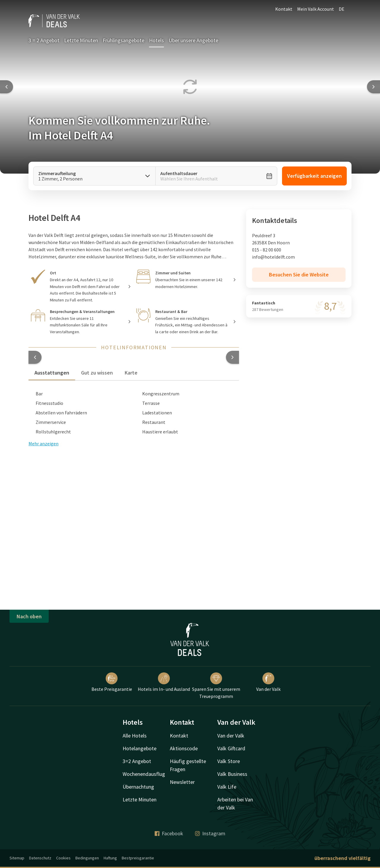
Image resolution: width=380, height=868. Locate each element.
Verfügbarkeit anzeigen (314, 176)
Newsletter (182, 782)
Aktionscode (184, 748)
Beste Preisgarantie (112, 682)
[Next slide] (373, 87)
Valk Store (229, 761)
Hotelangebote (140, 748)
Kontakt (284, 9)
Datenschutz (40, 858)
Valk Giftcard (231, 748)
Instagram (210, 833)
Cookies (63, 858)
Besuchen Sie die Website (299, 275)
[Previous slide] (7, 87)
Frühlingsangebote (123, 40)
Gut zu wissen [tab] (97, 373)
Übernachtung (138, 787)
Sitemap (17, 858)
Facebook (169, 833)
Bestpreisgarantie (138, 858)
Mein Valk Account (316, 9)
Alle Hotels (135, 736)
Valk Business (232, 774)
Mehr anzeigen (43, 444)
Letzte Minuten (81, 40)
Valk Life (227, 787)
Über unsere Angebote (193, 40)
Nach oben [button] (29, 616)
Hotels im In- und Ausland (164, 682)
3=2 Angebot (137, 761)
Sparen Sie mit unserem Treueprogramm (216, 686)
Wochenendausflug (144, 774)
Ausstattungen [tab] (52, 373)
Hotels (156, 40)
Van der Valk (268, 682)
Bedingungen (87, 858)
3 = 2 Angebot (44, 40)
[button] (35, 357)
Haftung (110, 858)
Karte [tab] (131, 373)
